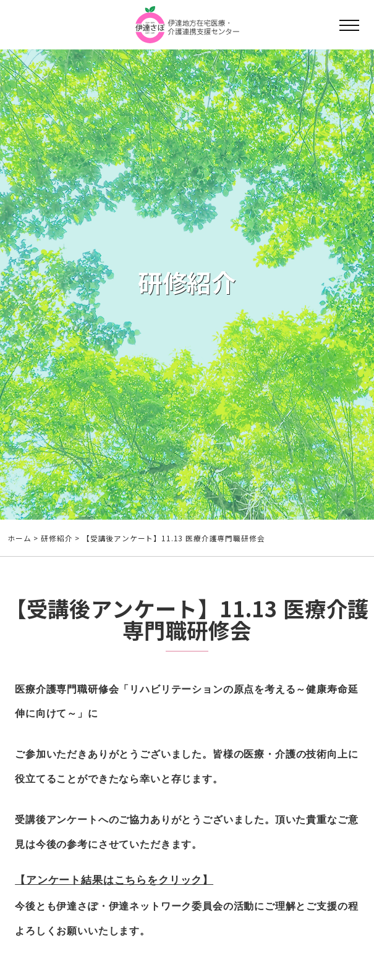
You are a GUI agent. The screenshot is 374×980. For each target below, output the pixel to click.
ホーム (19, 538)
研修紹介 (57, 538)
